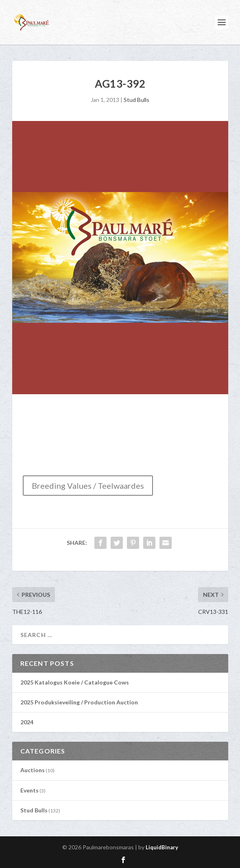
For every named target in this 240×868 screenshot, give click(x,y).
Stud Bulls (136, 100)
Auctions (33, 770)
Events (29, 790)
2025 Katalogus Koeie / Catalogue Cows (75, 682)
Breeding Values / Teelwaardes (88, 486)
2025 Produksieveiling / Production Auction (79, 702)
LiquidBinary (162, 847)
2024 (27, 722)
